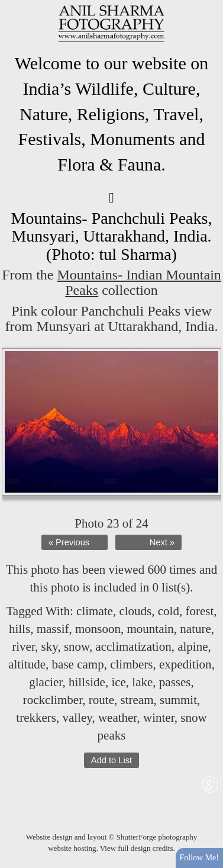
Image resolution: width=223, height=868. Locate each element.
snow (77, 647)
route (101, 700)
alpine (193, 647)
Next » (162, 542)
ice (118, 682)
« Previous (69, 542)
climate (95, 611)
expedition (185, 664)
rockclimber (53, 700)
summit (178, 700)
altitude (27, 664)
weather (118, 718)
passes (175, 682)
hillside (87, 682)
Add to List (112, 760)
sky (50, 647)
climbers (131, 664)
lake (142, 682)
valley (77, 718)
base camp (78, 664)
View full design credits (137, 848)
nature (195, 629)
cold (169, 611)
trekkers (36, 718)
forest (199, 611)
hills (20, 629)
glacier (46, 682)
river (23, 647)
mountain (150, 629)
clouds (135, 611)
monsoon (98, 629)
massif (53, 629)
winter (159, 718)
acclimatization (133, 647)
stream (137, 700)
